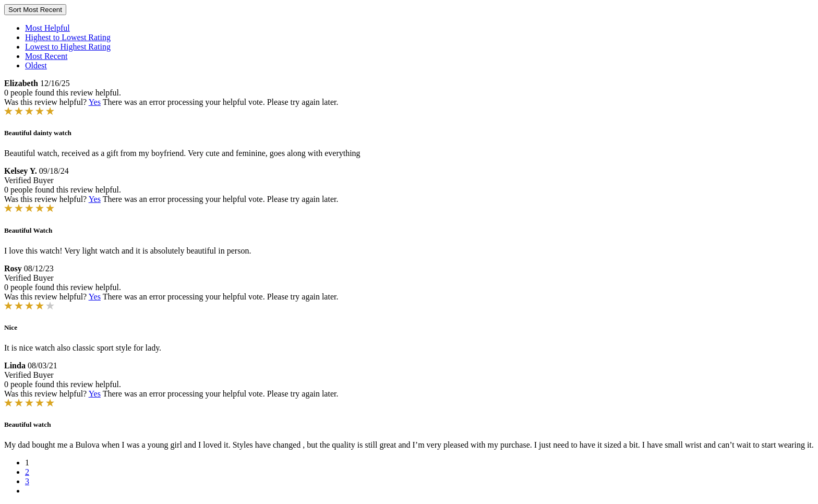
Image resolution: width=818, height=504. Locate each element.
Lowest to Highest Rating (68, 47)
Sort (35, 10)
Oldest (36, 65)
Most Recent (46, 56)
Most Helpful (47, 28)
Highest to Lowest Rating (68, 37)
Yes (95, 102)
